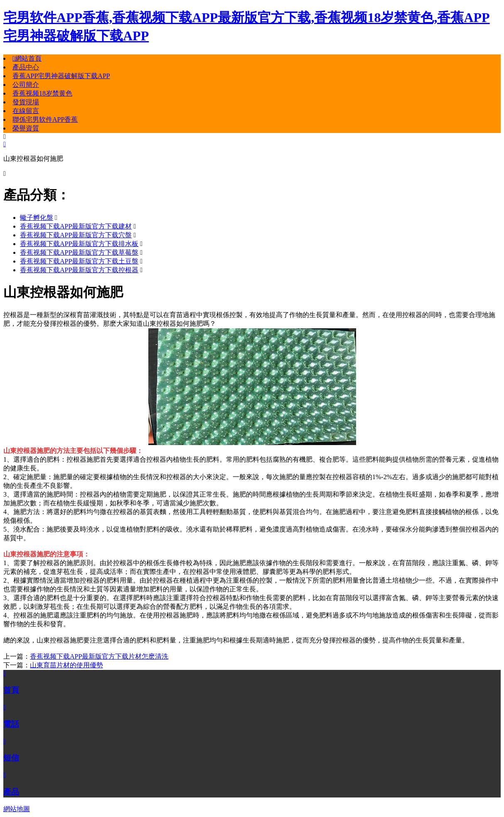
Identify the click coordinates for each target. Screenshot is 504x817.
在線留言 (26, 111)
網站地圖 (17, 809)
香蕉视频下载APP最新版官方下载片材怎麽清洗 (99, 656)
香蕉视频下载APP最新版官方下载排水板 (79, 244)
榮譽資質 (26, 128)
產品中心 (26, 67)
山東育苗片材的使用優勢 (66, 665)
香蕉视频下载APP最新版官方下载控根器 (79, 270)
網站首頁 (27, 58)
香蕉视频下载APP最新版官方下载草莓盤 (79, 252)
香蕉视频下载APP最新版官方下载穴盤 (76, 235)
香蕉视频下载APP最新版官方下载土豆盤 (79, 261)
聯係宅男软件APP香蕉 (45, 119)
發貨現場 (26, 102)
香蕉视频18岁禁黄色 (42, 93)
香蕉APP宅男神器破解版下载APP (61, 76)
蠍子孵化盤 (37, 218)
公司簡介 (26, 85)
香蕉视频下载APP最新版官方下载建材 (76, 226)
